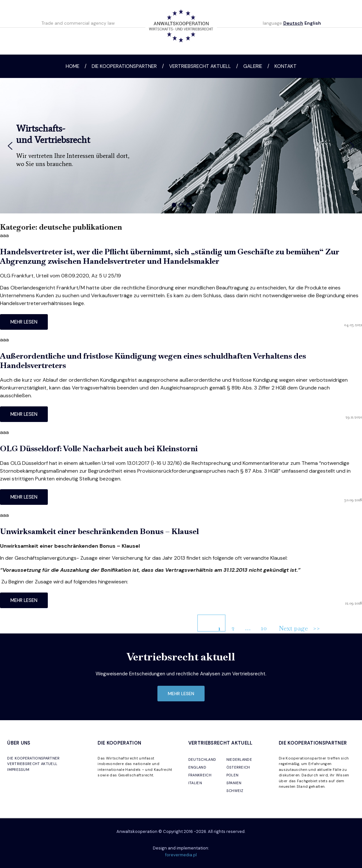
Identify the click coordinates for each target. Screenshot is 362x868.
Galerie (253, 66)
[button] (10, 146)
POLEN (233, 775)
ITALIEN (195, 783)
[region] (181, 146)
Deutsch (293, 23)
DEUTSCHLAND (202, 759)
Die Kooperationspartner (124, 66)
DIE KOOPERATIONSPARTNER (33, 758)
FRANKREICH (200, 775)
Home (73, 66)
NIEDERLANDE (239, 759)
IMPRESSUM (18, 770)
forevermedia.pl (181, 855)
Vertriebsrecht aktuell (200, 66)
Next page (293, 628)
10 (266, 626)
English (313, 23)
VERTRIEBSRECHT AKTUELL (32, 764)
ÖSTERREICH (238, 767)
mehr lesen (24, 322)
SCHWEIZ (235, 791)
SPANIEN (234, 783)
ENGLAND (197, 767)
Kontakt (286, 66)
